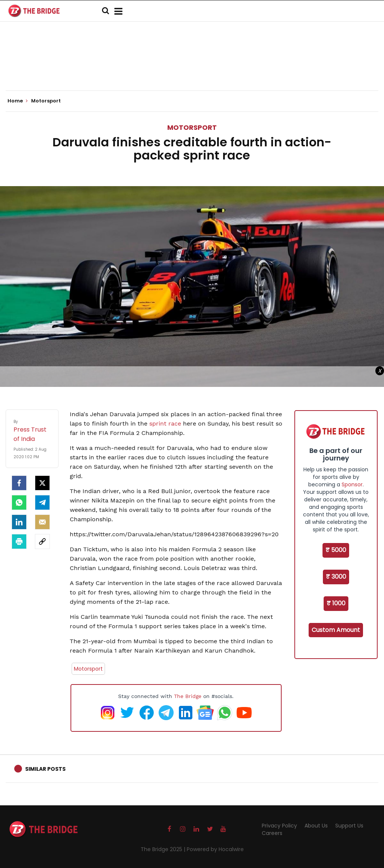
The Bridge (188, 696)
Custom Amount (336, 630)
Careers (272, 833)
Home (18, 101)
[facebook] (19, 483)
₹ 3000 (336, 577)
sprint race (165, 423)
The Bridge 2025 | (164, 849)
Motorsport (192, 127)
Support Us (349, 826)
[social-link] (42, 542)
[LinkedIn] (19, 522)
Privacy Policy (279, 826)
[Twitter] (42, 483)
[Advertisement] (192, 68)
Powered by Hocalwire (215, 849)
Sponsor (352, 484)
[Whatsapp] (19, 502)
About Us (316, 826)
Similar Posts (45, 769)
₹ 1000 (336, 603)
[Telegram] (42, 502)
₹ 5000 (336, 550)
